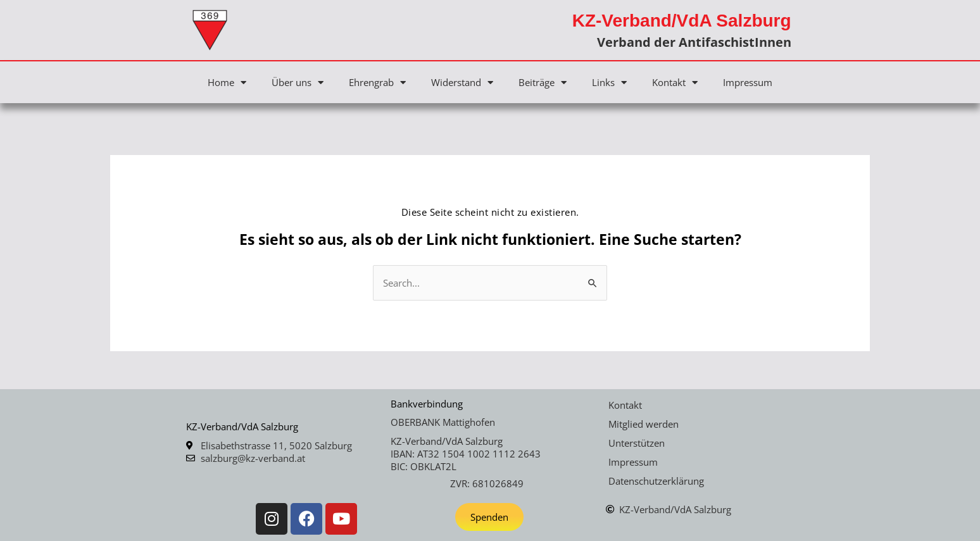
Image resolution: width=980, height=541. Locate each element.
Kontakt (675, 83)
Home (227, 83)
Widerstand (462, 83)
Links (609, 83)
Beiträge (543, 83)
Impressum (748, 82)
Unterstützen (637, 443)
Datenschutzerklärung (656, 481)
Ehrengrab (377, 83)
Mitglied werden (644, 424)
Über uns (298, 83)
